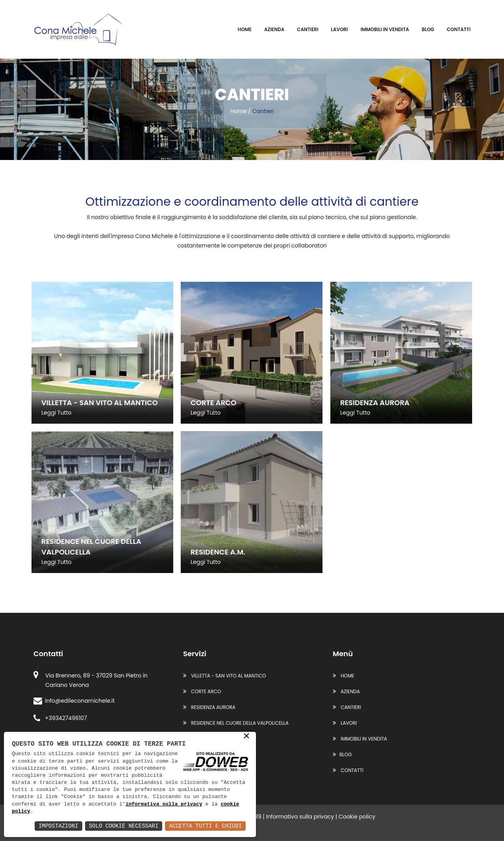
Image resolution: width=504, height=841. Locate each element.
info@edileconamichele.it (74, 701)
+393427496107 (60, 718)
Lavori (340, 29)
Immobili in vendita (385, 29)
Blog (428, 29)
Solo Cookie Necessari (124, 826)
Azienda (274, 29)
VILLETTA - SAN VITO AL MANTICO (224, 676)
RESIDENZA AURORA (209, 707)
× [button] (246, 737)
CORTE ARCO (202, 691)
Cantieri (308, 29)
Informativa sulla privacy (300, 817)
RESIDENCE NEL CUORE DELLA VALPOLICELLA (236, 723)
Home (245, 29)
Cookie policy (357, 817)
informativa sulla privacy (164, 804)
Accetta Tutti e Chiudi (205, 826)
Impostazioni (58, 826)
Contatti (459, 29)
